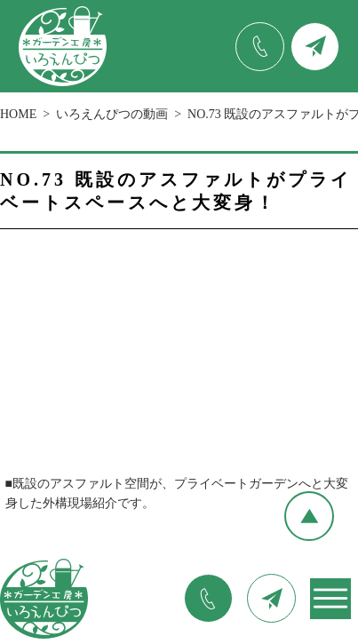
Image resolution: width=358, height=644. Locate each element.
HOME (18, 114)
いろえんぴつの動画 (112, 114)
